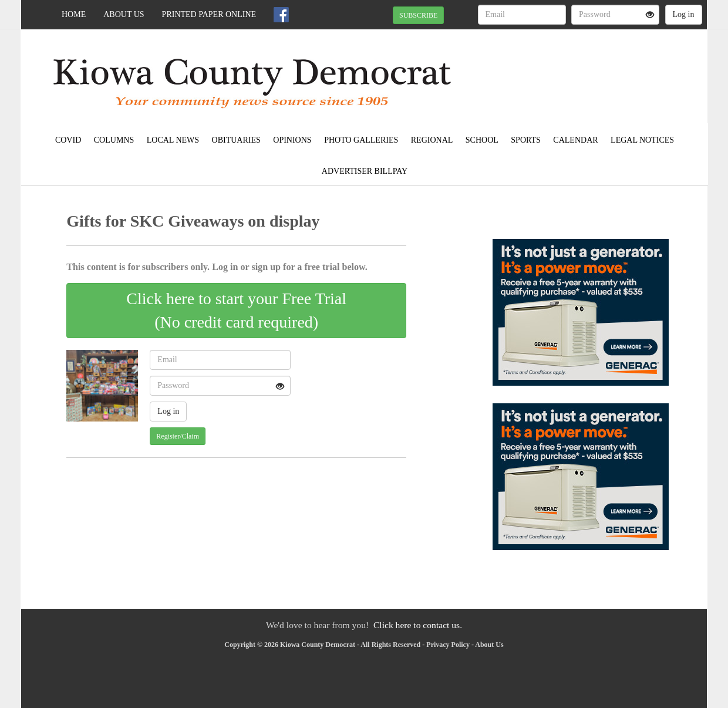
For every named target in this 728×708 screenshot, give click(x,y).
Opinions (292, 140)
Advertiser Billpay (365, 171)
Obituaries (236, 140)
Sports (526, 140)
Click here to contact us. (418, 625)
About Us (124, 14)
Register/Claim (178, 436)
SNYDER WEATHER (600, 70)
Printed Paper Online (209, 14)
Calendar (575, 140)
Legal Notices (642, 140)
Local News (173, 140)
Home (74, 14)
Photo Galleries (361, 140)
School (482, 140)
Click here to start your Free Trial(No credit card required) (236, 310)
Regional (432, 140)
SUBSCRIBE (418, 15)
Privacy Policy (448, 645)
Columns (114, 140)
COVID (68, 140)
